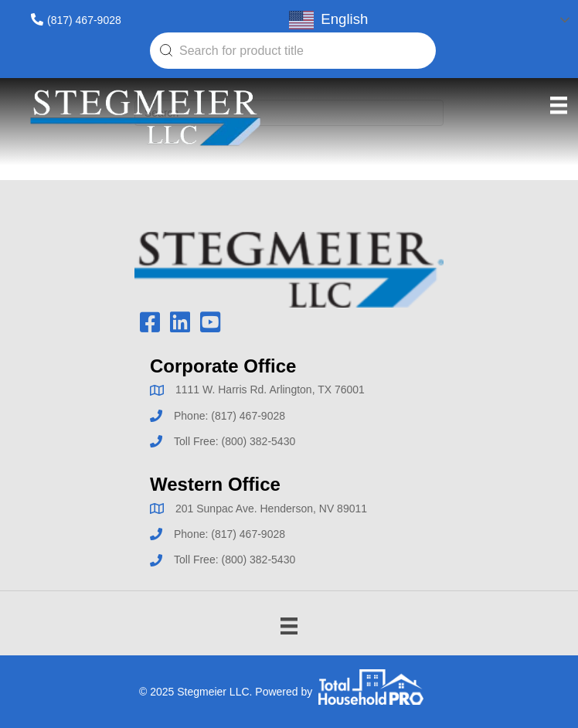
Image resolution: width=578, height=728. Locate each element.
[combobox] (293, 51)
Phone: (192, 416)
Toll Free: (197, 441)
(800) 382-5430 (258, 441)
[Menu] (559, 105)
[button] (150, 323)
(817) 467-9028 (84, 20)
